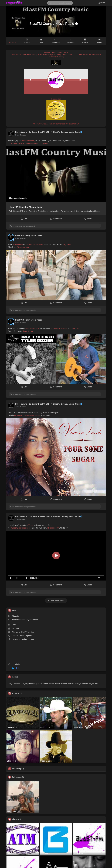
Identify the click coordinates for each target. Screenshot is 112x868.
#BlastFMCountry (33, 415)
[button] (60, 3)
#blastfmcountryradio (35, 244)
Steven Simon (23, 247)
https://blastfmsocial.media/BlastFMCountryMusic (29, 143)
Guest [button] (102, 3)
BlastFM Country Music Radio (52, 24)
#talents (64, 329)
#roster (76, 329)
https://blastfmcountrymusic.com (25, 620)
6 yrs (17, 239)
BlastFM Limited (27, 632)
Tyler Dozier (28, 331)
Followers (17, 777)
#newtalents (18, 244)
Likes (15, 819)
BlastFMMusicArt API (70, 124)
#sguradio (67, 244)
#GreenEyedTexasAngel (21, 528)
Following (17, 769)
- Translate (23, 135)
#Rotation (18, 415)
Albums (16, 693)
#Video (30, 525)
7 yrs (17, 407)
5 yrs (17, 135)
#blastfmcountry (28, 141)
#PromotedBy (53, 528)
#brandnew (56, 329)
